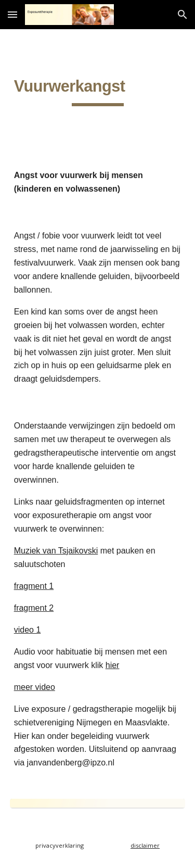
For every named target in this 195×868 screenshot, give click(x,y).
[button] (12, 14)
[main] (98, 91)
